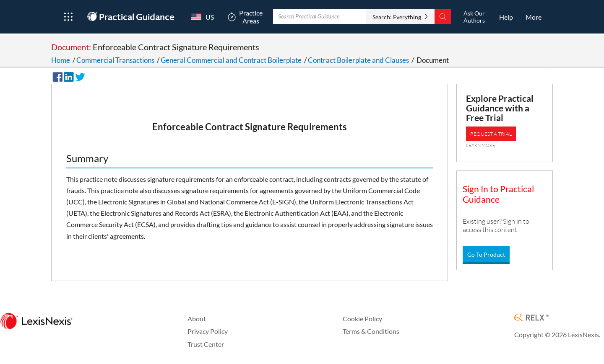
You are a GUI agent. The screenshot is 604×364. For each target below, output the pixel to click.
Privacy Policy (208, 331)
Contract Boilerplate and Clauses (358, 60)
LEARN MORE (481, 145)
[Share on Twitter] (79, 76)
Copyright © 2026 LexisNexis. (557, 334)
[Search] (443, 17)
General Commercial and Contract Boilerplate (231, 60)
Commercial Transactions (115, 60)
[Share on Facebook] (56, 76)
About (197, 319)
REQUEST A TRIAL (491, 134)
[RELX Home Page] (532, 318)
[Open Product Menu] (68, 17)
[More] (534, 17)
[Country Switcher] (200, 17)
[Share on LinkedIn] (68, 76)
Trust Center (206, 344)
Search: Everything (397, 17)
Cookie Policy (362, 319)
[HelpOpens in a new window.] (506, 17)
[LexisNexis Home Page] (36, 321)
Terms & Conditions (371, 331)
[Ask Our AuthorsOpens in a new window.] (474, 17)
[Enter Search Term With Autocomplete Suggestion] (320, 17)
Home (61, 60)
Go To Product (486, 254)
